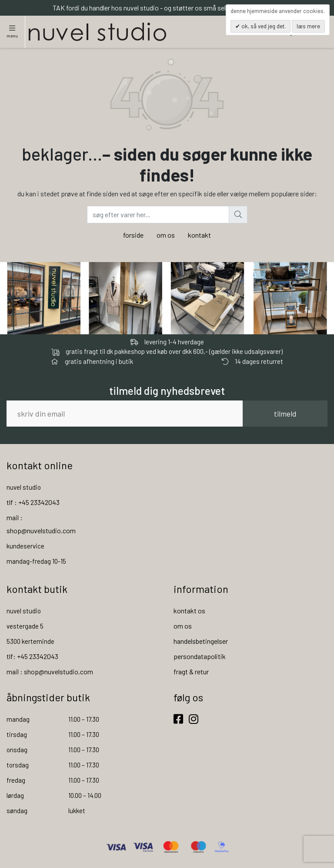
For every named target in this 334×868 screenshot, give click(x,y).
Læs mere (308, 26)
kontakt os (189, 611)
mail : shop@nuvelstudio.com (50, 671)
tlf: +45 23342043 (32, 656)
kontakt (199, 235)
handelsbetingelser (201, 641)
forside (133, 235)
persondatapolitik (200, 656)
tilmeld (285, 414)
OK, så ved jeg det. (263, 26)
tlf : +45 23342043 (33, 502)
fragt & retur (191, 671)
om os (166, 235)
